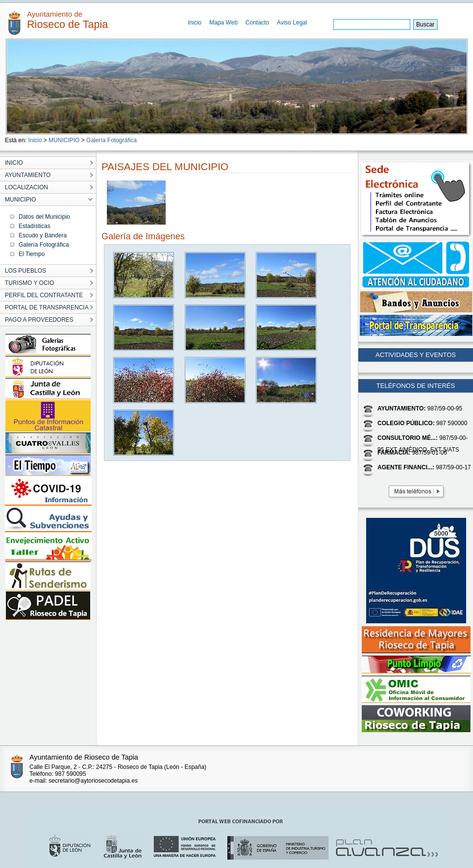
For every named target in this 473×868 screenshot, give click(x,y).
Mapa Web (224, 23)
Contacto (257, 23)
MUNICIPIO (64, 140)
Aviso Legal (292, 23)
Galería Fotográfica (112, 140)
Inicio (195, 23)
